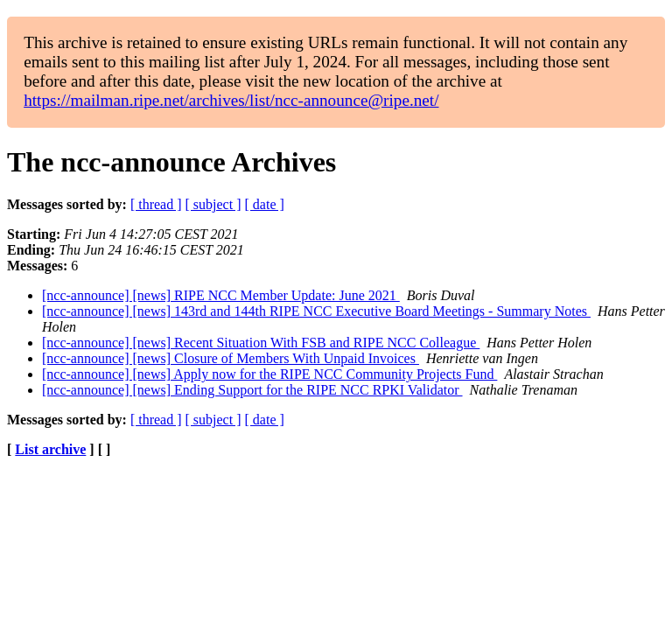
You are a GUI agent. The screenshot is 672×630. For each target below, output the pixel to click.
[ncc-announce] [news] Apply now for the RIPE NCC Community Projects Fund (269, 374)
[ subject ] (213, 204)
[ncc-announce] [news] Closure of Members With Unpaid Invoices (231, 358)
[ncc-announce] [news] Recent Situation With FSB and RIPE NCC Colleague (261, 343)
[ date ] (265, 204)
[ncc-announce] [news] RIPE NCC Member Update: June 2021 (221, 295)
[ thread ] (156, 204)
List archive (50, 449)
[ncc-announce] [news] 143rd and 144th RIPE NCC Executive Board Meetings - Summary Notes (316, 311)
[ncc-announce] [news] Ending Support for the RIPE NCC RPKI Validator (252, 390)
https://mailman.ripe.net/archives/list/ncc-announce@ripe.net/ (231, 100)
